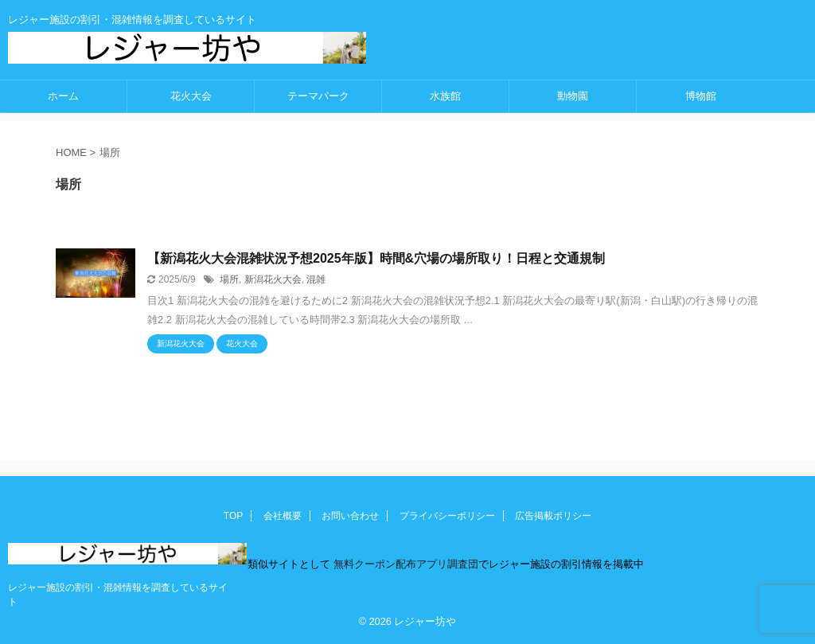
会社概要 (283, 516)
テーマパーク (318, 96)
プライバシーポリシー (447, 516)
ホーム (63, 96)
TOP (233, 516)
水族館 (445, 96)
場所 (229, 279)
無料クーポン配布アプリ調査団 (404, 564)
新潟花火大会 (273, 279)
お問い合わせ (350, 516)
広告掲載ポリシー (553, 516)
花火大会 (191, 96)
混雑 (316, 279)
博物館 (701, 96)
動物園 (573, 96)
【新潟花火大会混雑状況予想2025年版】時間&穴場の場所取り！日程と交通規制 (376, 258)
